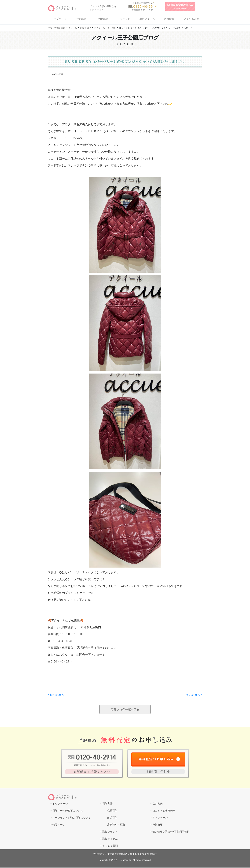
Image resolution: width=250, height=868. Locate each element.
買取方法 (107, 804)
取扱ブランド (110, 832)
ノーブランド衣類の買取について (72, 818)
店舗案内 (158, 804)
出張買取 (81, 19)
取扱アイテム (147, 19)
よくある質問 (191, 19)
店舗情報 (169, 19)
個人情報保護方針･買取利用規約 (171, 832)
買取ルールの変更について (68, 811)
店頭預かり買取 (116, 825)
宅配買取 (103, 19)
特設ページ (59, 825)
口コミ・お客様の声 (164, 811)
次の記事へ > (194, 695)
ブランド (125, 19)
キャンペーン (160, 818)
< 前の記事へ (56, 695)
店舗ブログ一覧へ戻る (125, 709)
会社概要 (158, 825)
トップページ (59, 19)
